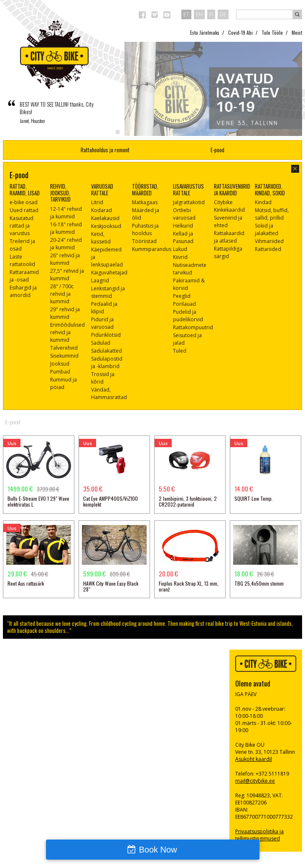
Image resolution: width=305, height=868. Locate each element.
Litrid (97, 202)
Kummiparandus (152, 249)
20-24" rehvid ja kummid (66, 244)
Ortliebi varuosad (184, 214)
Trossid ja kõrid (103, 378)
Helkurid (183, 226)
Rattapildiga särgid (228, 252)
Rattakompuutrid (193, 327)
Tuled (180, 351)
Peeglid (182, 296)
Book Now (158, 850)
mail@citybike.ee (255, 781)
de (223, 14)
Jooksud (60, 364)
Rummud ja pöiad (64, 383)
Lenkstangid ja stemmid (108, 292)
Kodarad (102, 210)
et (186, 14)
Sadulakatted (107, 351)
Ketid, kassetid (101, 238)
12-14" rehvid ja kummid (66, 213)
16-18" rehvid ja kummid (66, 228)
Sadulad (101, 343)
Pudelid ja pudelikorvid (188, 316)
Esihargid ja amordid (23, 291)
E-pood (217, 150)
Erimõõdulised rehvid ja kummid (67, 332)
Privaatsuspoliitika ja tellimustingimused (259, 835)
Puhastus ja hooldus (145, 229)
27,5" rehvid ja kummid (67, 275)
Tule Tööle (272, 32)
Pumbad (60, 372)
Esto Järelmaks (205, 32)
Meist (297, 32)
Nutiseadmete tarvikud (190, 269)
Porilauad (184, 304)
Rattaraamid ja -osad (24, 276)
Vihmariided (269, 241)
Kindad (263, 202)
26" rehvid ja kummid (65, 259)
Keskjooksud (106, 226)
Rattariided (268, 249)
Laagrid (100, 280)
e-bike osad (24, 202)
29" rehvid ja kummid (65, 313)
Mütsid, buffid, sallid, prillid (272, 214)
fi (211, 14)
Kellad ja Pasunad (183, 237)
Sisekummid (64, 356)
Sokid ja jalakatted (267, 229)
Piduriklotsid (106, 335)
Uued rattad (24, 210)
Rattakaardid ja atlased (229, 237)
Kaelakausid (105, 218)
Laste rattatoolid (22, 260)
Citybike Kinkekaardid (229, 206)
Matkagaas (145, 202)
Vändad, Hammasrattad (109, 393)
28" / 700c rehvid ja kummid (62, 294)
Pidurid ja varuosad (102, 323)
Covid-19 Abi (240, 32)
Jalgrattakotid (189, 202)
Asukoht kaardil (254, 759)
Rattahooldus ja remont (105, 150)
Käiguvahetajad (109, 273)
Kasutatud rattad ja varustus (22, 226)
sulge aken (295, 169)
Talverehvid (64, 348)
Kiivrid (180, 257)
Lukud (180, 249)
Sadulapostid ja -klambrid (107, 362)
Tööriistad (144, 241)
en (199, 14)
